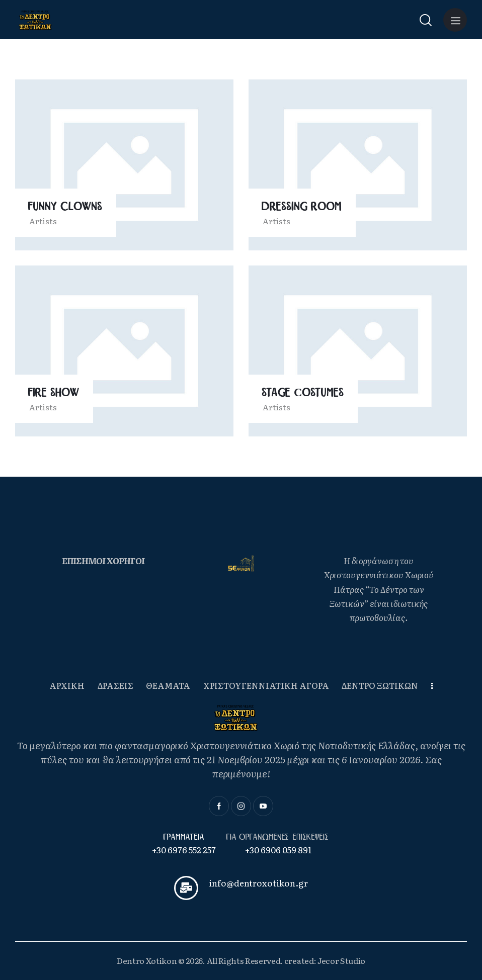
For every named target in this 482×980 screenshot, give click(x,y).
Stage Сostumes (303, 393)
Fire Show (54, 393)
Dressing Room (302, 207)
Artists (43, 221)
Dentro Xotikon (147, 960)
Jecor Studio (341, 960)
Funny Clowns (65, 207)
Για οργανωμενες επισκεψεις (278, 837)
